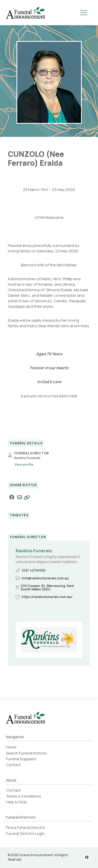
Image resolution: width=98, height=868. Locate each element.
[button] (84, 13)
